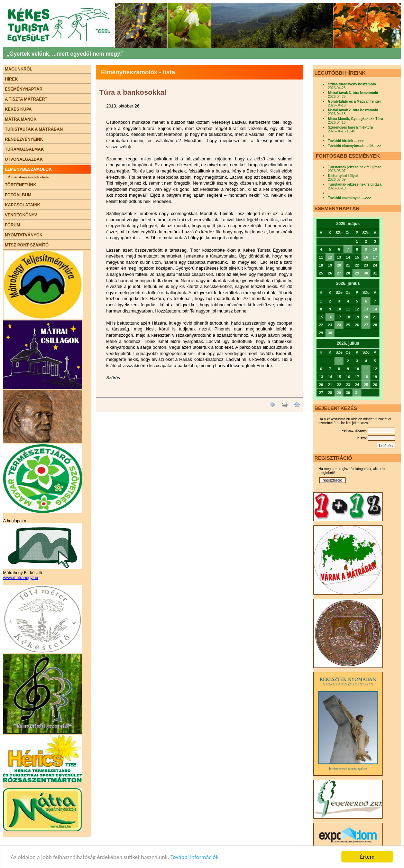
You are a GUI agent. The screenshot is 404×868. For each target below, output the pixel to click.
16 (366, 257)
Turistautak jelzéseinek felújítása (355, 167)
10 (375, 249)
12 (330, 257)
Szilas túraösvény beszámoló (352, 84)
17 (375, 257)
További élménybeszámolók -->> (354, 146)
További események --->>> (350, 198)
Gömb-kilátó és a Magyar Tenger (355, 101)
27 (339, 273)
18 (366, 377)
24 (339, 325)
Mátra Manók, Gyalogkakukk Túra (355, 119)
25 (366, 385)
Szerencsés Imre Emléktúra (350, 127)
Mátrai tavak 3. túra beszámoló (353, 93)
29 (357, 273)
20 (339, 265)
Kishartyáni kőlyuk (343, 176)
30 (366, 273)
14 (375, 309)
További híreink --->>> (346, 141)
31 (357, 393)
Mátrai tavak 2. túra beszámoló (353, 110)
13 (366, 309)
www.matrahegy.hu (21, 578)
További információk (195, 858)
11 (366, 369)
